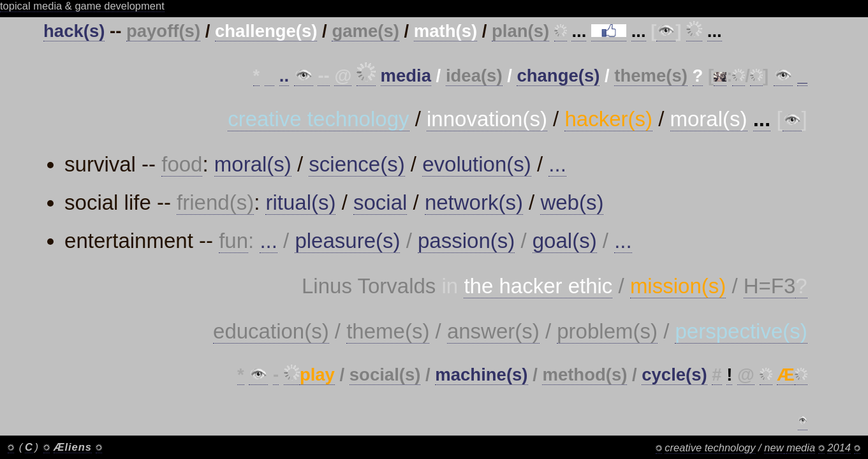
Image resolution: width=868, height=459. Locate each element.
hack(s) (74, 31)
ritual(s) (300, 202)
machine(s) (481, 375)
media (406, 76)
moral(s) (253, 164)
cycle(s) (674, 375)
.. (284, 76)
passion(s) (466, 241)
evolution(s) (477, 164)
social (380, 202)
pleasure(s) (347, 241)
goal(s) (565, 241)
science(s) (357, 164)
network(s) (474, 202)
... (557, 164)
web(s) (572, 202)
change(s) (558, 76)
